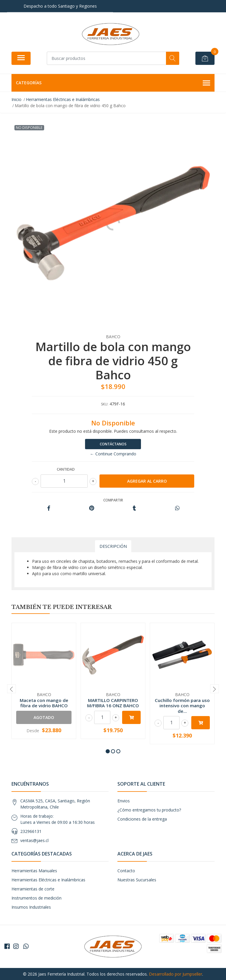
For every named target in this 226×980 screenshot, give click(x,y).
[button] (108, 751)
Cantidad (66, 469)
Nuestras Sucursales (137, 880)
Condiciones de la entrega (142, 819)
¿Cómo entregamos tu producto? (149, 810)
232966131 (31, 831)
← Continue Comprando (113, 454)
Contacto (126, 871)
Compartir (113, 500)
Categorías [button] (113, 83)
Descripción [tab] (113, 546)
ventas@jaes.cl (34, 840)
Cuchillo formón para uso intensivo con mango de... (182, 705)
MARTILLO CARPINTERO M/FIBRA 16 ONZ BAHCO (113, 703)
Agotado (44, 717)
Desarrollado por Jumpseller (176, 974)
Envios (124, 801)
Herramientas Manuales (34, 871)
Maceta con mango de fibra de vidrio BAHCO (44, 703)
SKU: (105, 404)
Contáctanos (113, 444)
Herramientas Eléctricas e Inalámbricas (48, 880)
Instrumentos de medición (36, 898)
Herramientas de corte (33, 889)
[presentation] (11, 689)
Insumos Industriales (31, 907)
